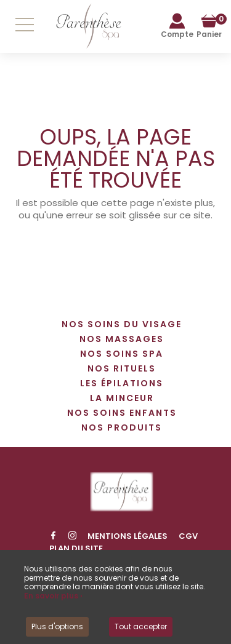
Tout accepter (141, 626)
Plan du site (76, 548)
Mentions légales (128, 536)
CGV (188, 536)
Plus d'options (57, 626)
